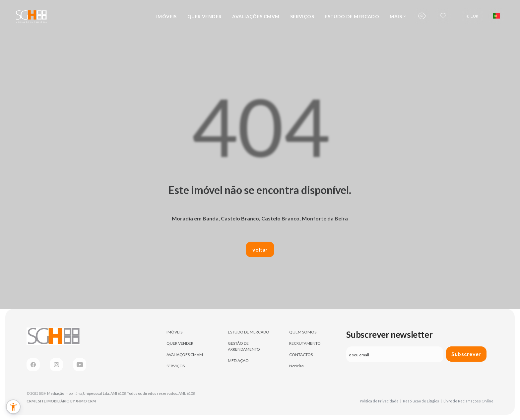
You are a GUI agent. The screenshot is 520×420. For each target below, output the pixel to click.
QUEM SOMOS (303, 332)
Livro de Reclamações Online (468, 401)
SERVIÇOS (302, 16)
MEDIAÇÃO (238, 360)
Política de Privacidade (381, 401)
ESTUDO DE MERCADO (352, 16)
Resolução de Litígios (422, 401)
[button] (13, 407)
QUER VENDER (205, 16)
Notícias (296, 366)
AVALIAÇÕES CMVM (256, 16)
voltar (260, 249)
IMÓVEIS (166, 16)
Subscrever (466, 354)
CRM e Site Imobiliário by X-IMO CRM (61, 401)
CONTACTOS (301, 355)
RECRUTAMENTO (305, 343)
